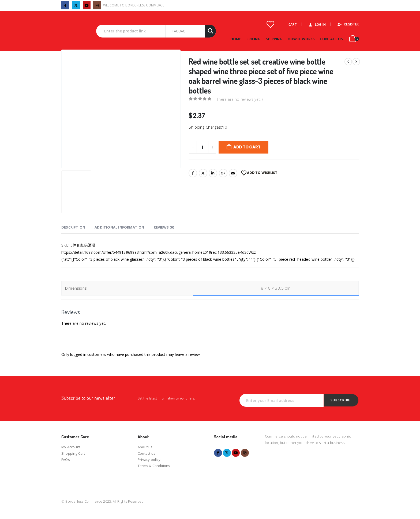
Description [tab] (73, 227)
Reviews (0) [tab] (164, 227)
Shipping (274, 39)
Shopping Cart (73, 453)
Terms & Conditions (154, 466)
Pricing (253, 39)
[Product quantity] (202, 147)
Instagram (245, 453)
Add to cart (247, 147)
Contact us (147, 453)
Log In (317, 24)
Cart (293, 24)
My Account (71, 447)
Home (236, 39)
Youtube (236, 453)
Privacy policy (149, 460)
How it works (301, 39)
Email (233, 173)
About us (145, 447)
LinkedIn (213, 173)
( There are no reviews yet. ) (239, 99)
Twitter (203, 173)
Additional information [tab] (119, 227)
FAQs (66, 460)
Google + (223, 173)
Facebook (193, 173)
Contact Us (331, 39)
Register (348, 24)
